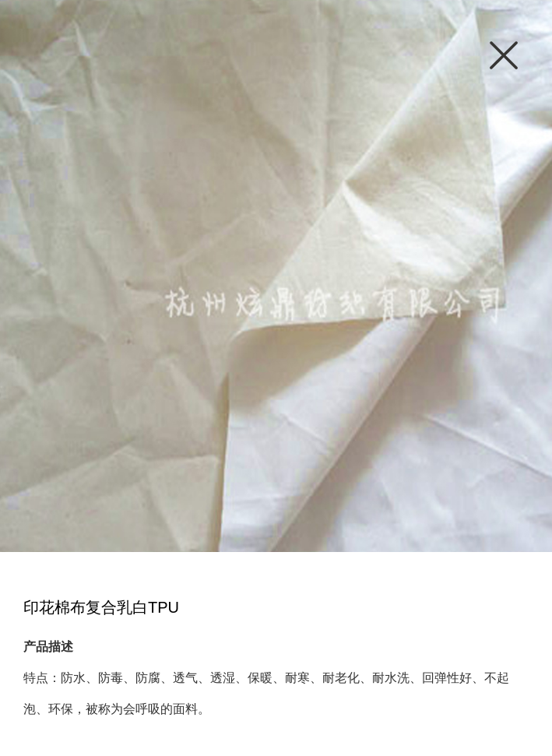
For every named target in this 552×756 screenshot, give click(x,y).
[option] (276, 276)
